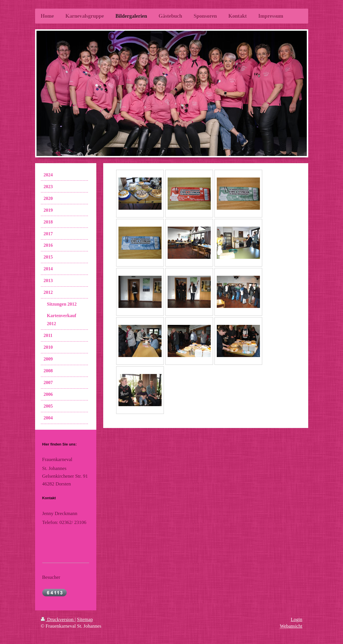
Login (296, 619)
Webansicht (291, 626)
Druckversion (58, 619)
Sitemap (85, 619)
